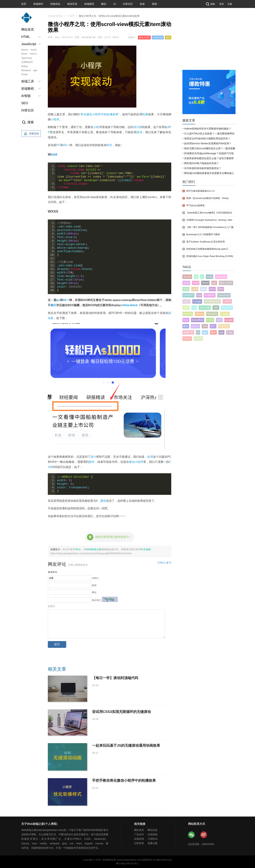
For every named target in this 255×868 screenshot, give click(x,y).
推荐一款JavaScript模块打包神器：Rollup (208, 198)
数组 (186, 326)
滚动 (168, 37)
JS (196, 277)
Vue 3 (186, 301)
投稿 (154, 4)
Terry (78, 549)
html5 (186, 283)
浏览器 (198, 338)
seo (214, 283)
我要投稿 (31, 134)
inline (126, 305)
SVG (186, 289)
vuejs (210, 277)
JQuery (187, 277)
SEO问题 (205, 308)
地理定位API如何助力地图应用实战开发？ (207, 138)
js (202, 277)
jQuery (25, 50)
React (24, 54)
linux (186, 320)
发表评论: (53, 572)
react (186, 308)
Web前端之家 (94, 549)
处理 (150, 457)
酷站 (104, 4)
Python (187, 338)
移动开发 (72, 4)
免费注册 (152, 843)
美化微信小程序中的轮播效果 (99, 114)
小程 (96, 127)
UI (115, 4)
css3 (204, 289)
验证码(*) (97, 600)
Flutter (25, 74)
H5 (65, 145)
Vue (205, 326)
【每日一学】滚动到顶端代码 (115, 678)
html (221, 289)
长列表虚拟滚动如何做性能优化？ (203, 168)
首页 (24, 4)
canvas (200, 314)
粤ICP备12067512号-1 (127, 863)
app (221, 332)
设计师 (138, 127)
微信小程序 (144, 37)
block (134, 305)
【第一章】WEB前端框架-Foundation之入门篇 (210, 227)
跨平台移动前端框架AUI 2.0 (200, 191)
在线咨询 (139, 839)
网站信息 (152, 830)
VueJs (34, 50)
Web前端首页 (55, 16)
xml (54, 154)
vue (199, 295)
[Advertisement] (209, 43)
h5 (65, 300)
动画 (216, 308)
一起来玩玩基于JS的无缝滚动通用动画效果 (126, 745)
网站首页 (28, 30)
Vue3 (196, 283)
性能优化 (55, 4)
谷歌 (219, 320)
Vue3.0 (33, 54)
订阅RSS (153, 839)
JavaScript (224, 295)
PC (58, 145)
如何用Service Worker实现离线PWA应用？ (208, 143)
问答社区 (128, 4)
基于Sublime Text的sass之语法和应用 (206, 242)
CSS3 (210, 320)
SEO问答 (227, 308)
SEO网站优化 (212, 301)
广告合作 (139, 834)
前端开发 (188, 332)
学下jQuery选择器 (195, 205)
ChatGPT (188, 295)
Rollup (25, 66)
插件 (92, 462)
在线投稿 (152, 834)
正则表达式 (27, 62)
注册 (230, 4)
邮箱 (94, 585)
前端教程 (210, 295)
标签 (142, 4)
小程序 (71, 16)
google (229, 320)
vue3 (195, 289)
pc (58, 300)
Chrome (188, 314)
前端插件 (38, 4)
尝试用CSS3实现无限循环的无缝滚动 (121, 712)
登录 (222, 4)
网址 (94, 592)
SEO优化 (212, 314)
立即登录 (139, 843)
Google (197, 301)
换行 (53, 305)
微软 (213, 332)
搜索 (210, 4)
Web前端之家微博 (204, 835)
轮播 (145, 114)
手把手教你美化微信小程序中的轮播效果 (124, 780)
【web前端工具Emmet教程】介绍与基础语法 (209, 213)
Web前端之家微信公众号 (192, 835)
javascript (221, 277)
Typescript (26, 58)
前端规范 (89, 4)
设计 (93, 457)
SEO (25, 103)
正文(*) (51, 606)
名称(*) (95, 578)
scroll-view (158, 37)
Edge (230, 332)
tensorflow (198, 320)
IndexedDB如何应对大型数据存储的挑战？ (208, 129)
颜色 (103, 501)
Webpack (26, 70)
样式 (109, 145)
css (194, 308)
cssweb (225, 314)
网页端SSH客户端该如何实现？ (202, 163)
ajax (35, 70)
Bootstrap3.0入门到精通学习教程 (203, 234)
